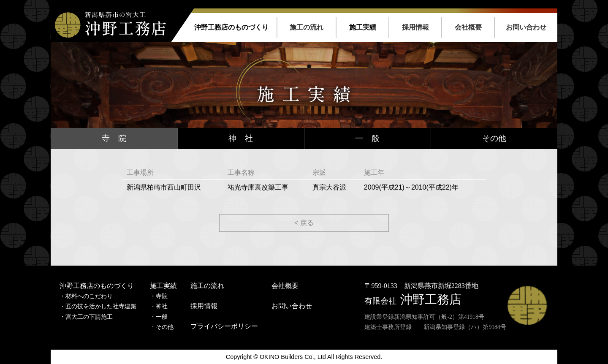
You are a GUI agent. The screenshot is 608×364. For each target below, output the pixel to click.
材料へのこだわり (89, 296)
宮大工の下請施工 (89, 317)
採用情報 (415, 27)
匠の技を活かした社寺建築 (101, 306)
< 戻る (304, 223)
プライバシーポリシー (224, 326)
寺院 (162, 296)
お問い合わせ (526, 27)
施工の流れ (307, 27)
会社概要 (468, 27)
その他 (494, 138)
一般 (162, 317)
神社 (162, 306)
